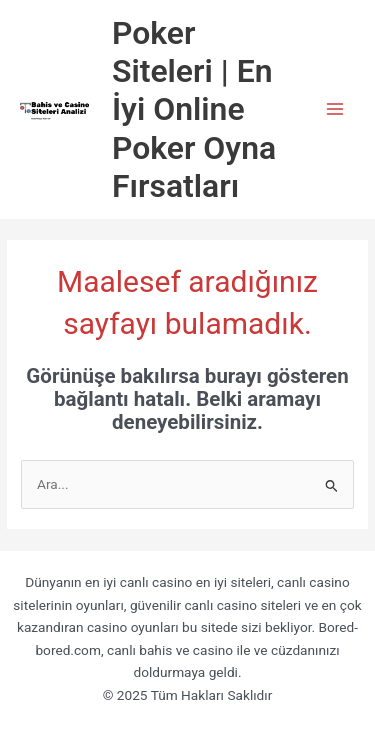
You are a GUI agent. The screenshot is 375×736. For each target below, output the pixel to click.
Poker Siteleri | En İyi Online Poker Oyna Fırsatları (194, 109)
